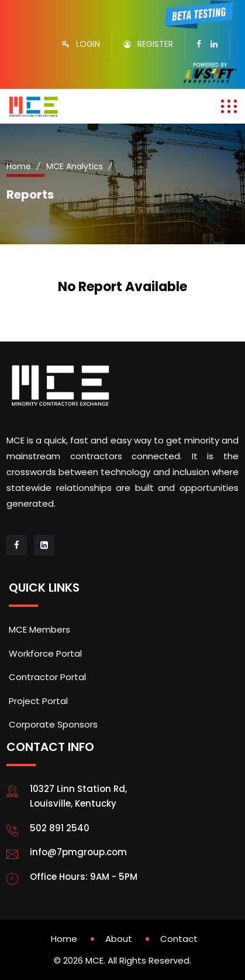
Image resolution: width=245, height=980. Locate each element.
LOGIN (88, 44)
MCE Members (39, 629)
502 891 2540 (60, 828)
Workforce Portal (45, 653)
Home (19, 166)
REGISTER (155, 44)
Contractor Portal (47, 677)
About (119, 939)
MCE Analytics (75, 166)
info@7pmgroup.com (78, 852)
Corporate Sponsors (53, 724)
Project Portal (38, 701)
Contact (179, 939)
